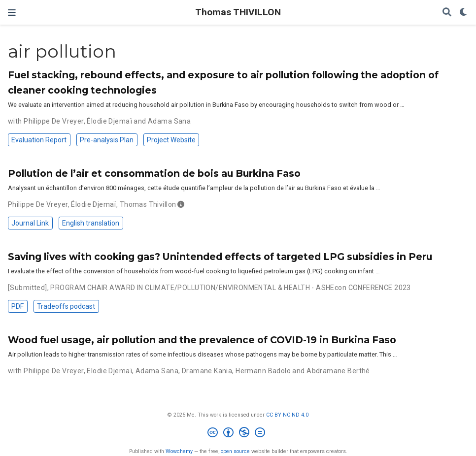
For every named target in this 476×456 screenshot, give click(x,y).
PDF (17, 306)
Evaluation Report (39, 140)
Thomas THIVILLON (238, 12)
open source (235, 451)
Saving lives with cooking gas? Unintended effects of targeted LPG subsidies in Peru (220, 257)
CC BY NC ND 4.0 (287, 415)
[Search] (447, 13)
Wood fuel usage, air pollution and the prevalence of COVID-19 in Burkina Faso (202, 340)
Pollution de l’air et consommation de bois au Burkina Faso (154, 173)
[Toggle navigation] (12, 13)
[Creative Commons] (238, 434)
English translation (91, 223)
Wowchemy (179, 451)
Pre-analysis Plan (107, 140)
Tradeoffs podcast (66, 306)
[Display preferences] (464, 13)
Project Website (171, 140)
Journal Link (30, 223)
